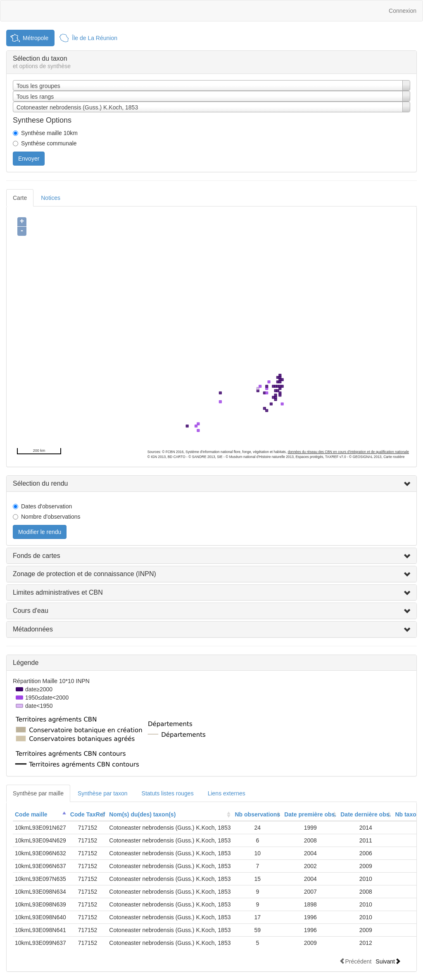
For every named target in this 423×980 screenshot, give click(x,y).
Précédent (355, 961)
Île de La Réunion (95, 38)
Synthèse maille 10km (49, 133)
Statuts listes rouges (168, 793)
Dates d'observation (46, 506)
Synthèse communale (49, 143)
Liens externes (227, 793)
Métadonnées (33, 629)
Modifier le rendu (40, 532)
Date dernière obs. (366, 814)
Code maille (31, 814)
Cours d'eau (31, 611)
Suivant (388, 961)
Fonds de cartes (37, 556)
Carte (20, 198)
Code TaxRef (88, 814)
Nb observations (257, 814)
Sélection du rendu (40, 483)
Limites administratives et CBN (58, 592)
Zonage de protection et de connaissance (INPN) (84, 574)
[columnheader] (40, 815)
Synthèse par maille (38, 793)
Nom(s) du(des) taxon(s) (142, 814)
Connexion (403, 11)
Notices (51, 198)
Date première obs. (310, 814)
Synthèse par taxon (103, 793)
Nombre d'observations (51, 517)
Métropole (36, 38)
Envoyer (29, 159)
